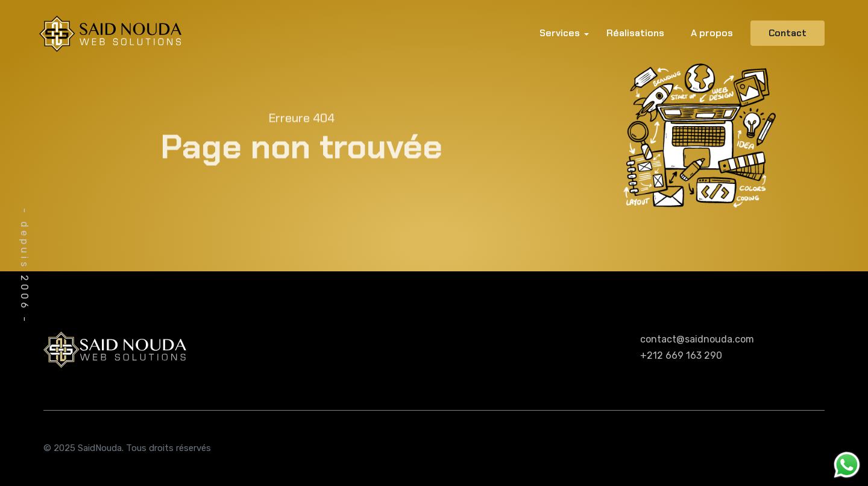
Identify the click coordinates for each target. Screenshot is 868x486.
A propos (712, 33)
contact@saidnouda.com (697, 339)
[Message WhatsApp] (847, 464)
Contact (788, 33)
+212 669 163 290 (681, 355)
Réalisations (635, 33)
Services (560, 33)
